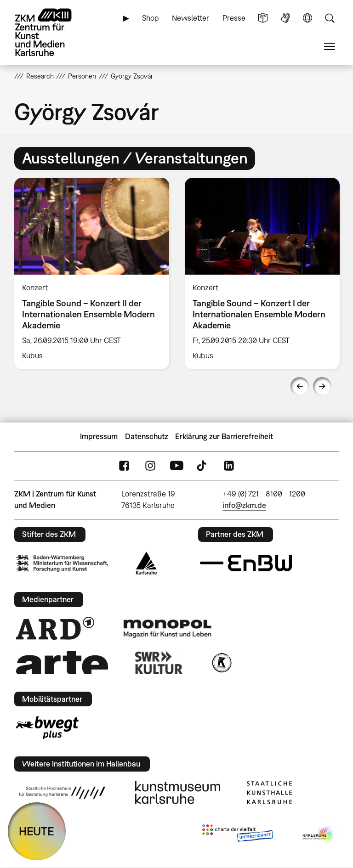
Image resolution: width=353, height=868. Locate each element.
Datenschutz (147, 436)
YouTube (176, 465)
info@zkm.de (244, 505)
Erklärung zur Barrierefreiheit (224, 436)
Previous (300, 386)
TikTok (203, 465)
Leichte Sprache (263, 18)
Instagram (150, 465)
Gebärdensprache (285, 18)
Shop (151, 18)
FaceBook (124, 465)
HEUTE (37, 831)
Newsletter (191, 18)
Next (322, 386)
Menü (330, 47)
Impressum (99, 436)
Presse (234, 18)
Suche (330, 18)
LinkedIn (229, 465)
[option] (92, 274)
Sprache (307, 18)
